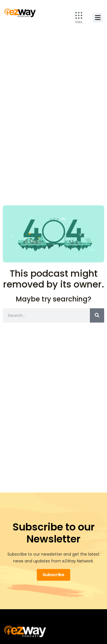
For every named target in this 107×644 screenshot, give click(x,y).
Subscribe (53, 575)
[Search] (97, 315)
